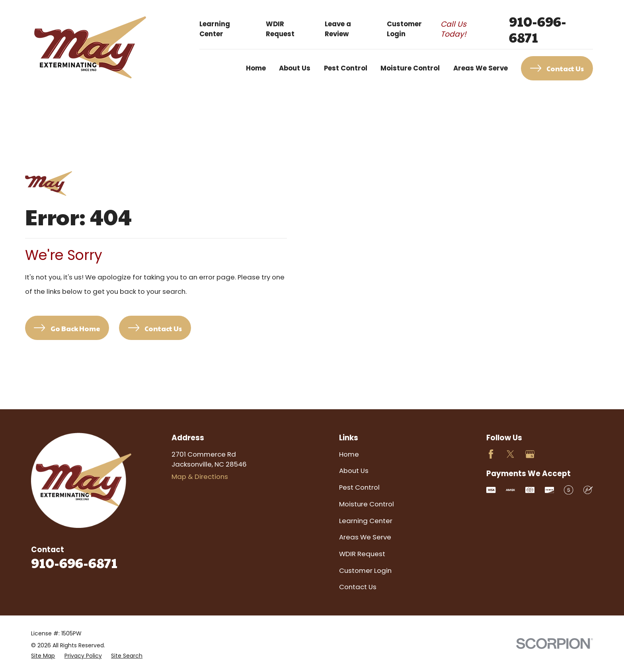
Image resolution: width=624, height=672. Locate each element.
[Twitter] (510, 454)
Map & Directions (200, 477)
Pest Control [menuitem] (346, 68)
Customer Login (404, 29)
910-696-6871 (538, 29)
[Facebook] (491, 454)
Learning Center (215, 29)
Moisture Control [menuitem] (410, 68)
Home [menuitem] (256, 68)
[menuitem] (43, 656)
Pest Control (359, 487)
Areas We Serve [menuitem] (481, 68)
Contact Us (358, 587)
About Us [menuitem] (295, 68)
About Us (354, 471)
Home (349, 454)
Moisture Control (367, 504)
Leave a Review (338, 29)
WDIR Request (280, 29)
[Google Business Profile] (530, 454)
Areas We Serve (365, 537)
